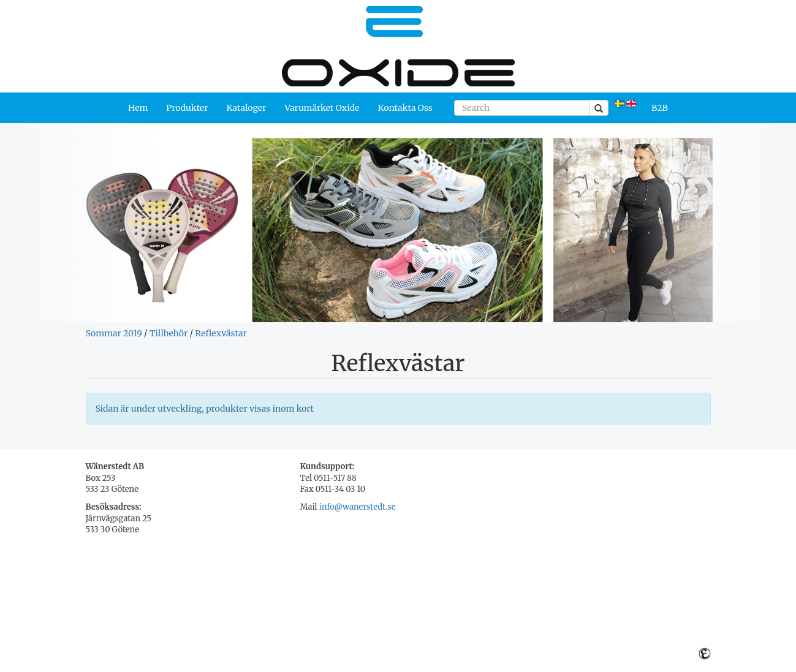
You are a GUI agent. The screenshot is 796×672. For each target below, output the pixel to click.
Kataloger (246, 108)
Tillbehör (169, 333)
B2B (660, 108)
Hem (138, 108)
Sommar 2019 (114, 333)
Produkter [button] (187, 108)
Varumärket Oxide (322, 108)
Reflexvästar (221, 333)
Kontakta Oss (405, 108)
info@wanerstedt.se (358, 507)
